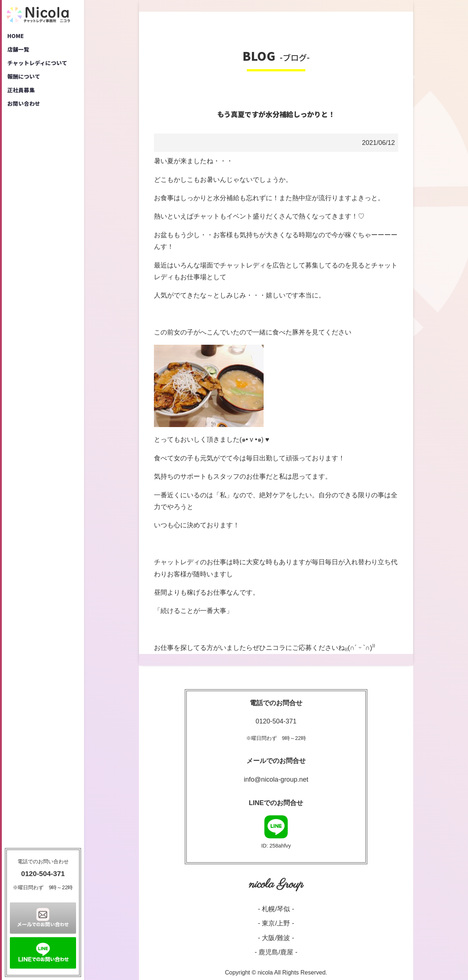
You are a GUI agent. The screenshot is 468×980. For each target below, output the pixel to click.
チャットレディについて (40, 66)
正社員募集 (22, 95)
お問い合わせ (25, 110)
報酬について (25, 81)
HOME (16, 37)
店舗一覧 (19, 51)
